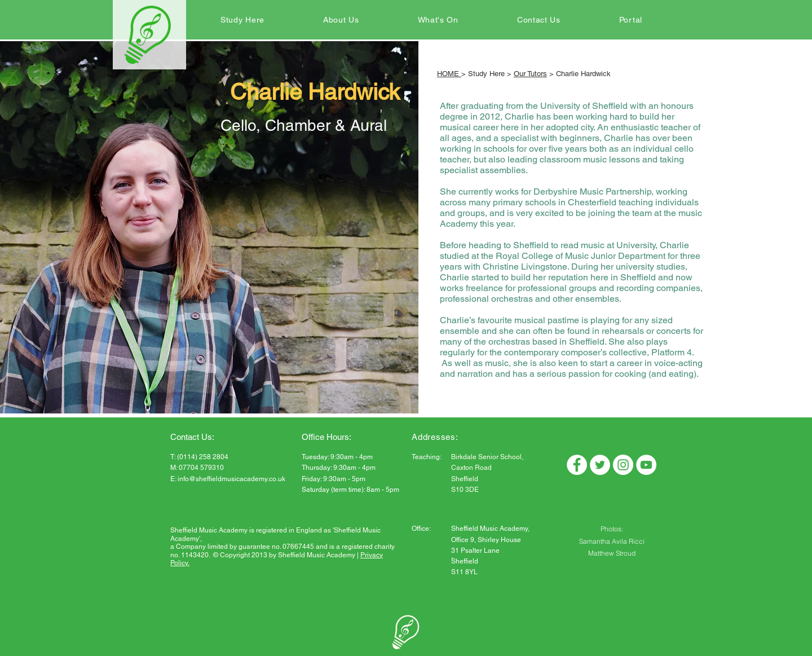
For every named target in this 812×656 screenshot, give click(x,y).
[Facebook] (577, 465)
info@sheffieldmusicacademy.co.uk (231, 479)
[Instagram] (623, 465)
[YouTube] (646, 465)
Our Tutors (530, 74)
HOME (449, 74)
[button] (242, 20)
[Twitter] (600, 465)
